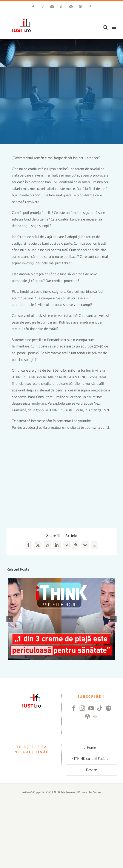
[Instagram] (82, 708)
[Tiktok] (100, 708)
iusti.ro (26, 792)
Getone (97, 792)
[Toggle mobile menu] (114, 27)
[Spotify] (108, 708)
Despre (91, 770)
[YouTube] (91, 708)
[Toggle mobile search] (106, 27)
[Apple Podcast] (88, 717)
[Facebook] (74, 708)
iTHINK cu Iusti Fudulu (91, 759)
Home (91, 748)
